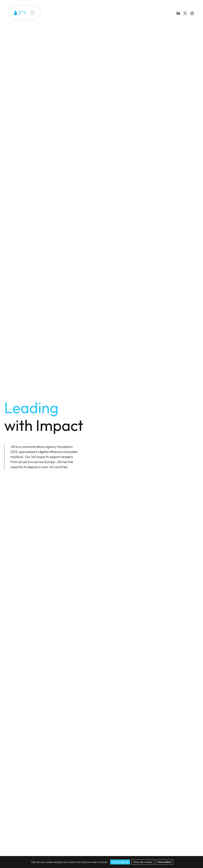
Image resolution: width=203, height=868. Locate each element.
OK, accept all (120, 862)
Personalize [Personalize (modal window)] (164, 862)
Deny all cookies (143, 862)
